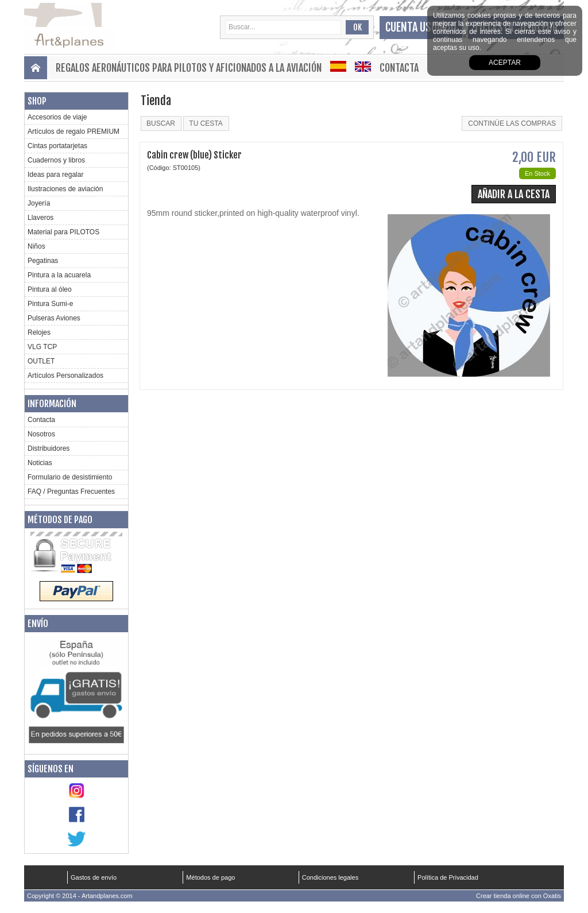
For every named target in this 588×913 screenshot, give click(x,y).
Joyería (39, 203)
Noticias (40, 463)
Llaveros (40, 218)
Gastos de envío (94, 877)
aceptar (505, 63)
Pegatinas (43, 261)
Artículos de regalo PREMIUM (73, 131)
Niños (36, 246)
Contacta (399, 68)
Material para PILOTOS (63, 232)
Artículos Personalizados (65, 376)
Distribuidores (49, 448)
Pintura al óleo (50, 289)
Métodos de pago (60, 520)
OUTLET (41, 361)
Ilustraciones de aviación (65, 189)
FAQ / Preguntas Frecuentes (71, 492)
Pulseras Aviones (54, 318)
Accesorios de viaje (57, 117)
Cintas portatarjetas (57, 146)
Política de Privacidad (448, 877)
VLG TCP (42, 347)
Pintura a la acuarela (59, 275)
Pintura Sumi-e (50, 304)
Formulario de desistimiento (70, 477)
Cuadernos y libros (56, 160)
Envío (38, 624)
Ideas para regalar (55, 175)
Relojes (39, 332)
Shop (37, 101)
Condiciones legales (330, 877)
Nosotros (41, 434)
